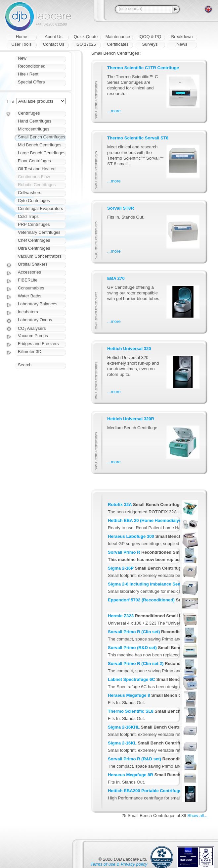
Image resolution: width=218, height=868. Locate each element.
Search (25, 365)
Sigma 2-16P (121, 568)
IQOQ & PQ (150, 37)
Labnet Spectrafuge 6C (131, 679)
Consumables (31, 288)
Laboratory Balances (38, 304)
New (22, 58)
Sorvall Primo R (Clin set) (134, 632)
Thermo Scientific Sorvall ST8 (138, 138)
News (182, 44)
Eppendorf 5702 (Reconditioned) (141, 600)
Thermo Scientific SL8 (131, 711)
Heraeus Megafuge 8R (131, 775)
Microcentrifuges (34, 129)
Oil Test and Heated (37, 169)
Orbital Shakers (33, 264)
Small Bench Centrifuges (42, 137)
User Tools (21, 44)
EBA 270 (116, 278)
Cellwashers (30, 193)
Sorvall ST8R (121, 208)
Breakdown (182, 37)
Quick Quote (86, 37)
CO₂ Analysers (32, 328)
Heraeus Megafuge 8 (129, 695)
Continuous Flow (34, 177)
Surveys (150, 44)
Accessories (29, 272)
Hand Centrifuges (35, 121)
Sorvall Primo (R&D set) (132, 648)
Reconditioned (32, 66)
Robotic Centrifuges (37, 185)
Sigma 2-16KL (122, 743)
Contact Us (54, 44)
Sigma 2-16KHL (124, 727)
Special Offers (31, 82)
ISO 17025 (86, 44)
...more (114, 111)
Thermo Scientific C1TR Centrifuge (143, 68)
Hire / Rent (28, 74)
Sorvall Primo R (124, 552)
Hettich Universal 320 (129, 349)
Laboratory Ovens (35, 320)
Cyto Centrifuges (34, 201)
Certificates (118, 44)
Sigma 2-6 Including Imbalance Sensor (148, 584)
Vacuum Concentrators (40, 256)
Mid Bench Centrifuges (40, 145)
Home (22, 37)
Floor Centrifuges (34, 161)
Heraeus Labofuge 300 (131, 536)
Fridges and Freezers (38, 344)
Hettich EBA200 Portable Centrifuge (145, 791)
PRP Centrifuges (34, 224)
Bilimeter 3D (30, 352)
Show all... (197, 816)
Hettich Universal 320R (131, 419)
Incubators (28, 312)
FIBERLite (28, 280)
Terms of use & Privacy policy (119, 864)
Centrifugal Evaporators (41, 208)
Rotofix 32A (120, 505)
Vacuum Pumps (33, 336)
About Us (53, 37)
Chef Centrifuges (34, 240)
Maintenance (118, 37)
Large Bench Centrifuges (42, 153)
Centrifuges (29, 113)
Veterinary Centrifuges (39, 232)
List (11, 102)
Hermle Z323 (121, 616)
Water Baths (30, 296)
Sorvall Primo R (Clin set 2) (136, 664)
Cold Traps (28, 216)
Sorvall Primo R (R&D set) (134, 759)
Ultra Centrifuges (34, 248)
